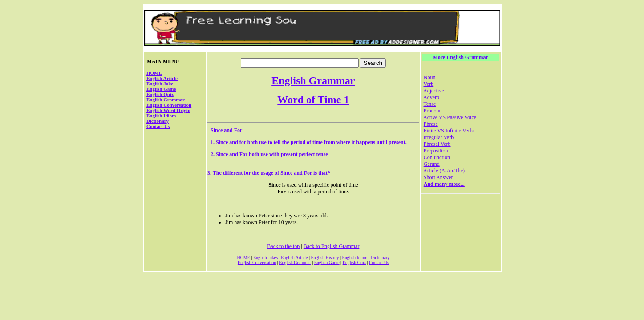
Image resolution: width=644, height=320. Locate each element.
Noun (430, 77)
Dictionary (158, 121)
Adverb (431, 97)
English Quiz (160, 94)
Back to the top (283, 246)
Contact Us (158, 126)
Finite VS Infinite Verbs (449, 131)
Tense (430, 104)
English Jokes (265, 258)
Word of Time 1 (313, 100)
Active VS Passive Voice (450, 117)
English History (325, 258)
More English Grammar (460, 57)
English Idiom (161, 116)
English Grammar (166, 100)
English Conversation (169, 105)
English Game (161, 89)
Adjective (434, 91)
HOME (154, 73)
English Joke (160, 84)
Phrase (431, 124)
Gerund (432, 164)
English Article (162, 78)
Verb (429, 84)
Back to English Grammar (332, 246)
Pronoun (433, 111)
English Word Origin (168, 110)
